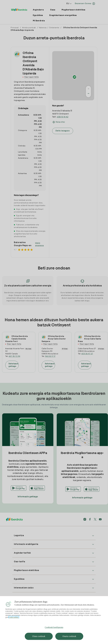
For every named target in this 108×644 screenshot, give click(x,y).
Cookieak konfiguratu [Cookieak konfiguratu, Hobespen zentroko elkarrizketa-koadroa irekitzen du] (54, 633)
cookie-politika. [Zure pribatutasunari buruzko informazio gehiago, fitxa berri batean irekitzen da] (14, 623)
